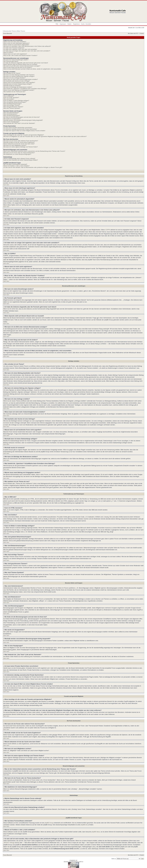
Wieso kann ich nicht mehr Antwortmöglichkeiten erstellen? (21, 79)
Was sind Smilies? (9, 99)
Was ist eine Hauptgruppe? (11, 122)
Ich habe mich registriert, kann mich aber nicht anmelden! (20, 49)
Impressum (63, 24)
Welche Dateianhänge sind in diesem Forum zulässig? (19, 159)
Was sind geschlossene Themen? (13, 107)
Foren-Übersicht (8, 34)
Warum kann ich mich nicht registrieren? (15, 54)
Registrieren (76, 24)
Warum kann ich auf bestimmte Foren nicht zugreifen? (19, 83)
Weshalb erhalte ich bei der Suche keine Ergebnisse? (19, 142)
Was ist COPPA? (8, 52)
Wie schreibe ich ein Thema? (12, 73)
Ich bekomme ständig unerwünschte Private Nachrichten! (20, 129)
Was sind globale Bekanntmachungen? (15, 102)
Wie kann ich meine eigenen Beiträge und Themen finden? (21, 147)
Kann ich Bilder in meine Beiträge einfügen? (16, 101)
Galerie (70, 24)
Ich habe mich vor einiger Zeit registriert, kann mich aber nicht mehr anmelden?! (27, 51)
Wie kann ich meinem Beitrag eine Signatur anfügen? (19, 76)
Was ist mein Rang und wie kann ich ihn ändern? (18, 67)
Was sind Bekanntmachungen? (13, 104)
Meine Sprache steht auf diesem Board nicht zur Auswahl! (20, 64)
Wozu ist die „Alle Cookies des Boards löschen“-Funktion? (20, 56)
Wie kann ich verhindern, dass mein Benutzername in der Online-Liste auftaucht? (27, 46)
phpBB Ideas (96, 832)
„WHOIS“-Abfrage (9, 843)
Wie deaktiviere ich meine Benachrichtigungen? (17, 154)
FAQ (57, 24)
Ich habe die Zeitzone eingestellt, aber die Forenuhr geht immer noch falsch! (26, 63)
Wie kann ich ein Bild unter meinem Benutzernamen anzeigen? (22, 66)
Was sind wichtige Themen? (12, 105)
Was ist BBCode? (9, 96)
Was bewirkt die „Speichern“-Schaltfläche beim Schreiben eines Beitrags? (25, 89)
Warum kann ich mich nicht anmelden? (15, 42)
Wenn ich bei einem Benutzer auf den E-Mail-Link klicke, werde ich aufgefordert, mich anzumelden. (32, 69)
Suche (83, 24)
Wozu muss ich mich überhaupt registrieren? (16, 43)
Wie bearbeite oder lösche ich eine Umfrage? (17, 81)
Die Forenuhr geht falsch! (11, 61)
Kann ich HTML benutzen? (11, 98)
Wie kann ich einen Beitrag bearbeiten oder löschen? (19, 75)
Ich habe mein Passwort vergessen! (14, 48)
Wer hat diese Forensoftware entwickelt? (15, 164)
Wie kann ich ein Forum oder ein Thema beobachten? (19, 153)
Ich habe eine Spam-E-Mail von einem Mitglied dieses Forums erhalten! (24, 131)
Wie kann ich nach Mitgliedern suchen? (15, 145)
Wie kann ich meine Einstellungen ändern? (16, 60)
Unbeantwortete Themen (9, 31)
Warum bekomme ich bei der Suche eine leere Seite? (19, 144)
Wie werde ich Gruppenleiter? (12, 119)
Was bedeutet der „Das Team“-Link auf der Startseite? (19, 123)
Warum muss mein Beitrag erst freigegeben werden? (19, 90)
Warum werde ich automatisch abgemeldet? (16, 45)
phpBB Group (49, 823)
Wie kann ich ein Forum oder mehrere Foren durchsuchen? (21, 141)
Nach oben (6, 185)
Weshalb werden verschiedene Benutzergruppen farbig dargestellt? (23, 120)
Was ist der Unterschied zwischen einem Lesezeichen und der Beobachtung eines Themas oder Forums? (34, 151)
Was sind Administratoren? (11, 113)
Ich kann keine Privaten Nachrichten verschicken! (18, 128)
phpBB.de (84, 825)
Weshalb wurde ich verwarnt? (12, 86)
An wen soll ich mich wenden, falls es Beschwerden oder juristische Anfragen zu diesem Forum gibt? (33, 167)
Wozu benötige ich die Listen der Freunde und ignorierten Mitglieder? (24, 135)
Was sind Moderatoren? (10, 114)
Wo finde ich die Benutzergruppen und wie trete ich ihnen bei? (22, 117)
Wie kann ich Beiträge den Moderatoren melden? (18, 87)
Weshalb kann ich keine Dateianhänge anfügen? (18, 84)
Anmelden (88, 24)
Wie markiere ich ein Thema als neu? (14, 92)
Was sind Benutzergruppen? (12, 116)
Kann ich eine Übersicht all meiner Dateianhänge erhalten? (21, 160)
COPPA (108, 230)
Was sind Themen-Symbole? (12, 108)
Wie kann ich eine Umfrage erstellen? (14, 78)
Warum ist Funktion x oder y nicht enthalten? (16, 166)
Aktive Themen (21, 31)
